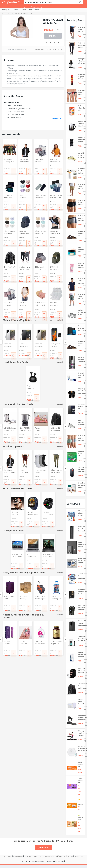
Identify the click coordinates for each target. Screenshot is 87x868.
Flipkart (44, 561)
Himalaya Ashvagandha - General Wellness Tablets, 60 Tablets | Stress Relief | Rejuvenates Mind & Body (82, 485)
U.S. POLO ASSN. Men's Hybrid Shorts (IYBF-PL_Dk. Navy (82, 30)
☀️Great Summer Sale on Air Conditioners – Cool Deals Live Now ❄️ (81, 802)
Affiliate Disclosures (64, 856)
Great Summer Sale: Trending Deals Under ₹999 (81, 765)
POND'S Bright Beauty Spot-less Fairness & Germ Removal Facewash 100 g (82, 265)
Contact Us (18, 856)
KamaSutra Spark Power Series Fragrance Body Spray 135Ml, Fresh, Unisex (82, 77)
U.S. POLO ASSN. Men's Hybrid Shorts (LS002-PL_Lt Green (82, 297)
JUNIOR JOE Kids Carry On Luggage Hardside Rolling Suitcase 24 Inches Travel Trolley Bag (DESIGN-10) (56, 598)
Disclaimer (79, 856)
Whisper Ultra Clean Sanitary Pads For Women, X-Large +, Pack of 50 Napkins (82, 454)
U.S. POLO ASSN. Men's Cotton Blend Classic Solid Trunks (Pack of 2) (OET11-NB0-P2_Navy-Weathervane (82, 218)
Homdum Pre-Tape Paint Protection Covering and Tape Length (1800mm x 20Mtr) (82, 171)
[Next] (65, 342)
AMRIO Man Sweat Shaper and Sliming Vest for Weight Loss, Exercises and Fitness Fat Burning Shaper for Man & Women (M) (56, 232)
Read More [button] (56, 118)
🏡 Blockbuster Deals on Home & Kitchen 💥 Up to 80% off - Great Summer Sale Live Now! (81, 818)
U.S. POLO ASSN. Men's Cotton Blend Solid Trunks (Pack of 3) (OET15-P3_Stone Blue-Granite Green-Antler (82, 438)
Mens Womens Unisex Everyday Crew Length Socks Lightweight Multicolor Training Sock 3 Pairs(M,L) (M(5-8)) (41, 471)
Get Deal (53, 36)
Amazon (58, 30)
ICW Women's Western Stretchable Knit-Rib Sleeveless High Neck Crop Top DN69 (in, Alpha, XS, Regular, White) (25, 304)
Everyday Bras (57, 49)
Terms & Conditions (33, 856)
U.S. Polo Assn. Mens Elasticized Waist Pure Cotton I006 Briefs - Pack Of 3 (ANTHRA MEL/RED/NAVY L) (82, 92)
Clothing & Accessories (42, 49)
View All (60, 362)
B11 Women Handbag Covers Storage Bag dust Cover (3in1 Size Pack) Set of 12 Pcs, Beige (25, 598)
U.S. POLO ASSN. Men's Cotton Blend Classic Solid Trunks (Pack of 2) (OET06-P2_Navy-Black (82, 202)
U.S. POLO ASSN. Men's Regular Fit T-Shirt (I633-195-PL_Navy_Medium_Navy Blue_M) (82, 281)
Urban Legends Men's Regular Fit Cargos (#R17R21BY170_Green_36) (56, 471)
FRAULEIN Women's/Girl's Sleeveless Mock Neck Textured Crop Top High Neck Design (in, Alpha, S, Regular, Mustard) (56, 161)
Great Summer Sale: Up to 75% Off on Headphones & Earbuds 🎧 (81, 780)
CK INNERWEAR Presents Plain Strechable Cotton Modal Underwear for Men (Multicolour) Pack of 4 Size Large (56, 197)
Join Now (43, 847)
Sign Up (36, 8)
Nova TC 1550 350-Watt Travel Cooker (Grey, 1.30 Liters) (25, 429)
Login (23, 8)
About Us (8, 856)
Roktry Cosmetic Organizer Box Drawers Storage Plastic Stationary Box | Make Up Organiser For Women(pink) (41, 429)
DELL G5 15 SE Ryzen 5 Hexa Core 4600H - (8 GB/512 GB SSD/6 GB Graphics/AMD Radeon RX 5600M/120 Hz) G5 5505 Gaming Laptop (48, 556)
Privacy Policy (49, 856)
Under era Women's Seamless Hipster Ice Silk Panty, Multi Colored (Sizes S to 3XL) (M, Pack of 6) (25, 197)
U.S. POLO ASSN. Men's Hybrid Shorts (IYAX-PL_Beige (82, 187)
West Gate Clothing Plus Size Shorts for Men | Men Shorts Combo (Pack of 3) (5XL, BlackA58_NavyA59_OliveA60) (10, 161)
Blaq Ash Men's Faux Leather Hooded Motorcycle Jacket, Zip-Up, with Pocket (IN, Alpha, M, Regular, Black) (10, 268)
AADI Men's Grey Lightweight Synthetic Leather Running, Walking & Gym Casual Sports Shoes (82, 422)
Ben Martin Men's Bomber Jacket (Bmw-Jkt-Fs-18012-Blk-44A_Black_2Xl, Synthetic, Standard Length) (25, 161)
